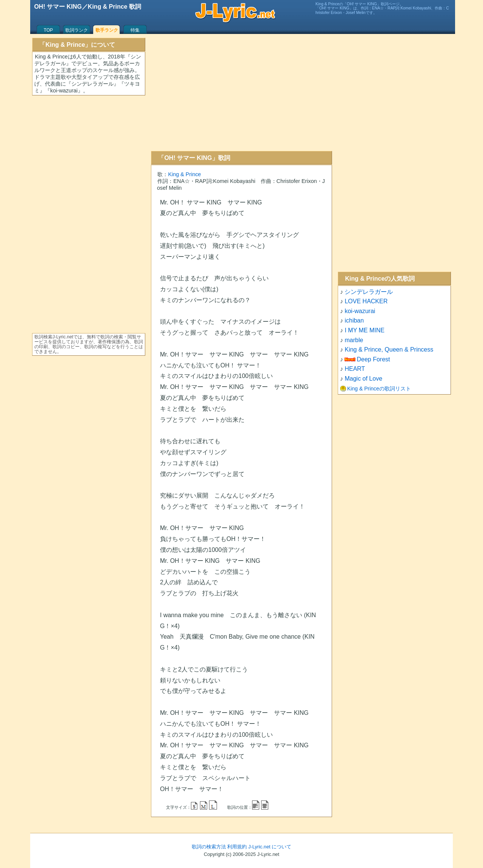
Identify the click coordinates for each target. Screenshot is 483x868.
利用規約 (237, 847)
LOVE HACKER (366, 301)
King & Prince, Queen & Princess (389, 350)
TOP (48, 30)
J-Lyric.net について (270, 847)
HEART (355, 369)
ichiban (354, 320)
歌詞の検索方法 (209, 847)
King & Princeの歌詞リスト (379, 389)
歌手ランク (107, 30)
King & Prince (184, 174)
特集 (135, 30)
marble (354, 340)
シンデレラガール (369, 292)
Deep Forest (373, 359)
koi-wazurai (360, 311)
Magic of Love (363, 379)
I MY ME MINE (365, 330)
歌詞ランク (77, 30)
